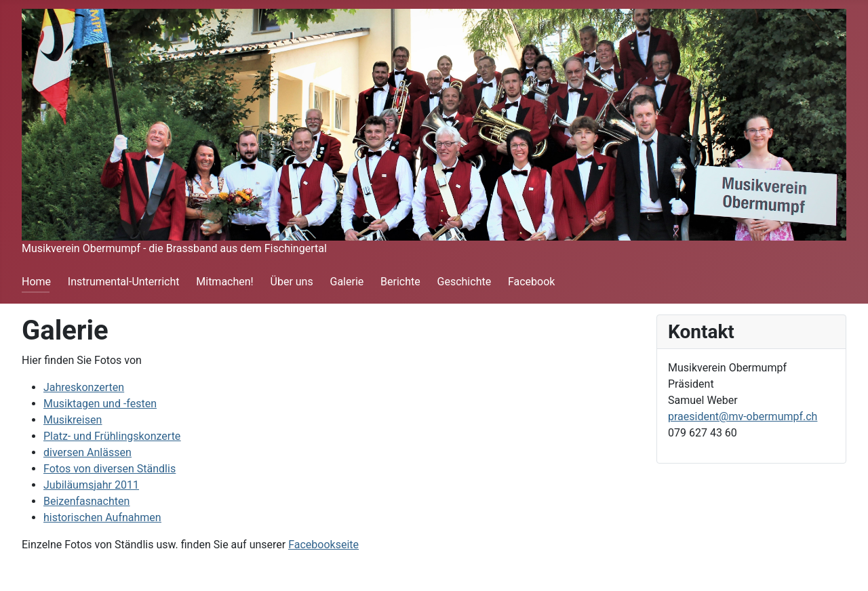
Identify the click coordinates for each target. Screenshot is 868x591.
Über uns (292, 282)
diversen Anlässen (87, 452)
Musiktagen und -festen (100, 404)
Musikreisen (73, 420)
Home (36, 282)
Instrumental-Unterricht (124, 282)
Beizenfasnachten (86, 501)
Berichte (400, 282)
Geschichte (465, 282)
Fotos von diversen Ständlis (110, 469)
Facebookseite (323, 545)
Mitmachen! (224, 282)
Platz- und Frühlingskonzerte (112, 436)
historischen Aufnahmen (102, 517)
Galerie (347, 282)
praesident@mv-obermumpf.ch (743, 416)
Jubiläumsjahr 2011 (91, 485)
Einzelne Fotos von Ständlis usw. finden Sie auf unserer (190, 545)
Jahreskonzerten (84, 387)
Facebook (531, 282)
